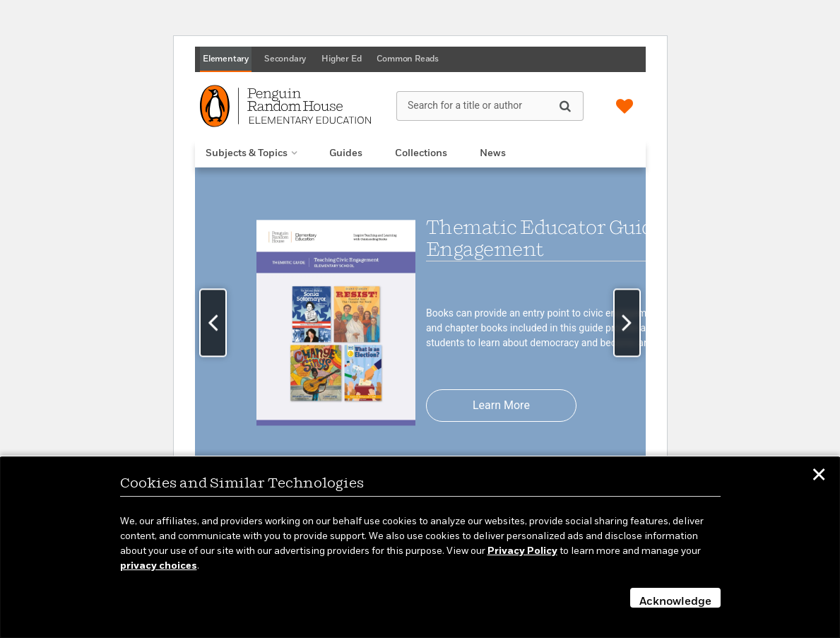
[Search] (565, 105)
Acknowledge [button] (675, 602)
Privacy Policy (522, 551)
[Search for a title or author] (490, 106)
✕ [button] (819, 477)
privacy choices (159, 566)
